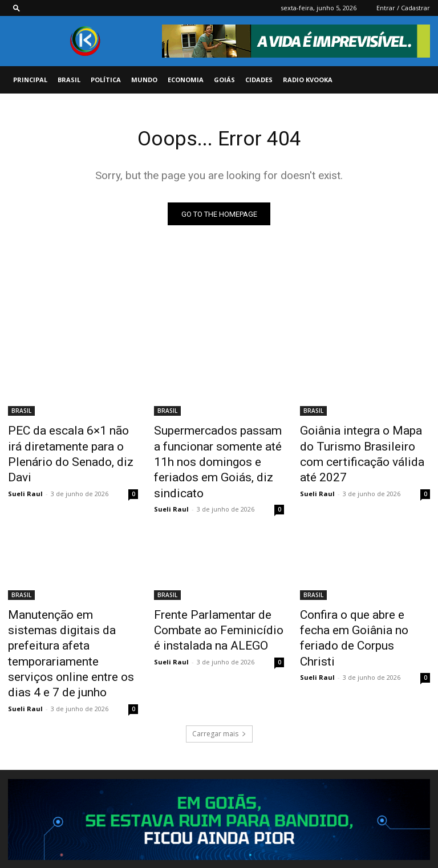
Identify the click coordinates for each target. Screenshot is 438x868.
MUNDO (144, 80)
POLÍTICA (106, 80)
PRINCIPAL (30, 80)
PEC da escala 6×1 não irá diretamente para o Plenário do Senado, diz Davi (67, 444)
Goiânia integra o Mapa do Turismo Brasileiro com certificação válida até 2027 (360, 444)
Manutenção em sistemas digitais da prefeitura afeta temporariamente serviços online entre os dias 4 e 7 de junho (68, 614)
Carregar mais (219, 678)
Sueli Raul (25, 471)
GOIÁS (224, 80)
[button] (17, 8)
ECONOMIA (186, 80)
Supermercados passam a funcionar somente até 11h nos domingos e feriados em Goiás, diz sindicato (216, 451)
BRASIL (69, 80)
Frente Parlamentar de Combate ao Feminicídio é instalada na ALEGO (210, 601)
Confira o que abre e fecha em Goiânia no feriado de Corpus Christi (364, 601)
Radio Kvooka (308, 80)
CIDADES (259, 80)
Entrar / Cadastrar (403, 8)
